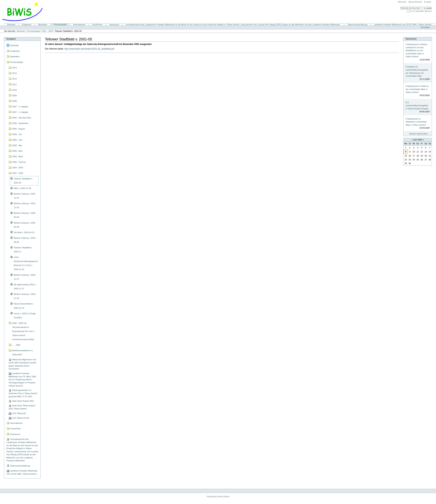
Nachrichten (411, 39)
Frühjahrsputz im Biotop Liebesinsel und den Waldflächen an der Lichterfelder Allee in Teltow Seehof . (416, 50)
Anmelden (425, 27)
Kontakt (427, 2)
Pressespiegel (60, 25)
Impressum (114, 25)
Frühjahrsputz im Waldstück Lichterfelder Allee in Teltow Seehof (416, 122)
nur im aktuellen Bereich (421, 11)
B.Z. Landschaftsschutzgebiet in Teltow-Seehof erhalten (417, 105)
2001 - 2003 (47, 31)
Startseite (11, 25)
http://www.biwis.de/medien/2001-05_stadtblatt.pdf (89, 49)
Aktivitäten (43, 25)
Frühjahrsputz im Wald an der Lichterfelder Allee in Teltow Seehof (417, 89)
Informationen (79, 25)
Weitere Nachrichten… (419, 134)
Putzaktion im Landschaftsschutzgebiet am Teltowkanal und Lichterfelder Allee (417, 71)
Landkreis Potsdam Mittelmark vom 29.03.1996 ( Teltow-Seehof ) (403, 25)
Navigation (11, 39)
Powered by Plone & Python (218, 496)
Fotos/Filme (97, 25)
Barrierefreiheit (415, 2)
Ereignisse (27, 25)
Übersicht (402, 2)
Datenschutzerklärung (357, 25)
